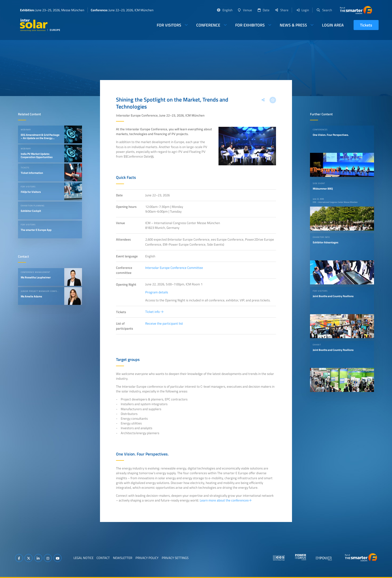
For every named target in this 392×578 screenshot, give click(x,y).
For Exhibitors (250, 25)
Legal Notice (83, 558)
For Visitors (169, 25)
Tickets (366, 25)
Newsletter (123, 558)
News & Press (293, 25)
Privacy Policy (147, 558)
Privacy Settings (175, 558)
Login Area (333, 25)
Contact (103, 558)
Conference (208, 25)
